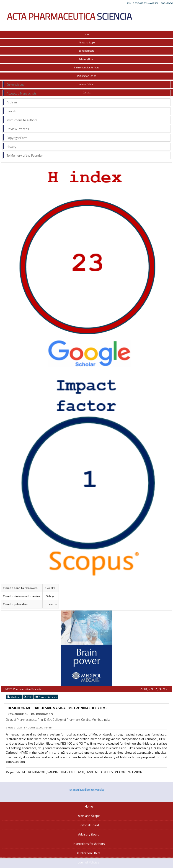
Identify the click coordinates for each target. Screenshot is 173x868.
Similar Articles (46, 697)
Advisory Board (87, 59)
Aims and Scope (87, 43)
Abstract (14, 697)
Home (86, 34)
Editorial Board (87, 51)
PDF (28, 697)
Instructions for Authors (86, 68)
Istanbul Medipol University (87, 790)
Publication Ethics (87, 76)
